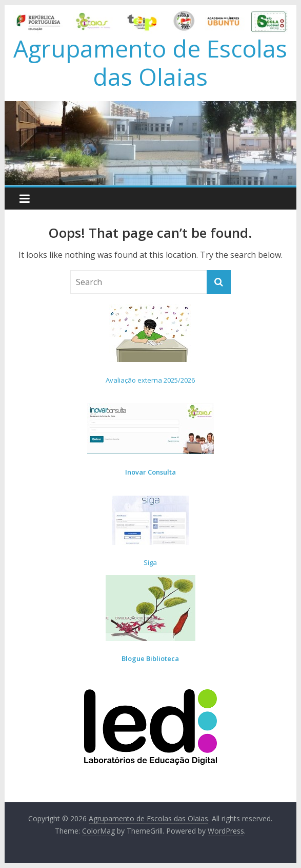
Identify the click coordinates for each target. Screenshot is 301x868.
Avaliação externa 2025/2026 (150, 380)
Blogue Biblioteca (150, 658)
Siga (150, 562)
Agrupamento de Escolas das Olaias (150, 62)
